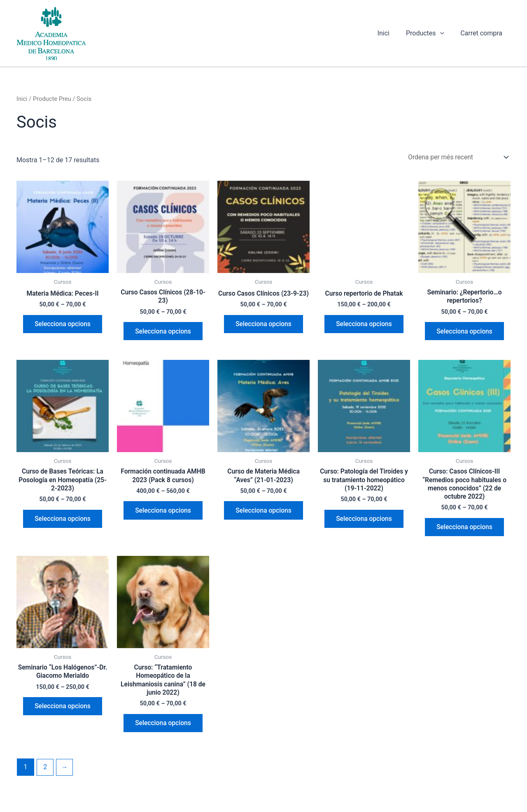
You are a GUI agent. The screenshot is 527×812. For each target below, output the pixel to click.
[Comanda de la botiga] (456, 157)
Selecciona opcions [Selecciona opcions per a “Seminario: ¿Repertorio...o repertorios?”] (465, 332)
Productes (430, 33)
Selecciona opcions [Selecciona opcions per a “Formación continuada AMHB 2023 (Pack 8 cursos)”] (163, 513)
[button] (445, 33)
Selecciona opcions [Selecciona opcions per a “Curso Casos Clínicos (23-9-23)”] (264, 332)
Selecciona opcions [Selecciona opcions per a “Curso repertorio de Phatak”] (364, 325)
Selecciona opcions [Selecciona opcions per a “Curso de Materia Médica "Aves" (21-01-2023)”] (264, 513)
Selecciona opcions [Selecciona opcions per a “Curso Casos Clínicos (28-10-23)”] (163, 332)
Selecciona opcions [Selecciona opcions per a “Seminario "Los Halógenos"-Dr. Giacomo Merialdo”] (63, 710)
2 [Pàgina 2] (45, 772)
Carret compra (483, 33)
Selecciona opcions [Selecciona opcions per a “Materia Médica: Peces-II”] (63, 325)
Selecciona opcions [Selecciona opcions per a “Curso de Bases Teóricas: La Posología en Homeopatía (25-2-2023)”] (63, 521)
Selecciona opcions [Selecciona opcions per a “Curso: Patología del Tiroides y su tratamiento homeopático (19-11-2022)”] (364, 521)
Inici (392, 33)
